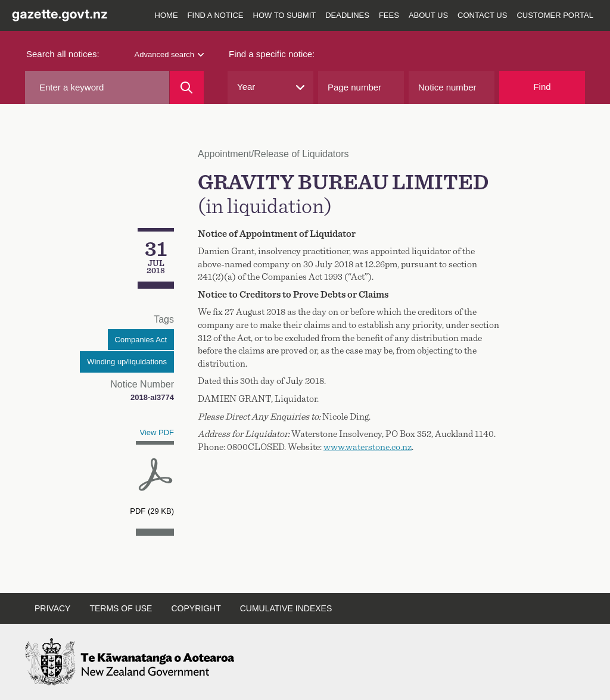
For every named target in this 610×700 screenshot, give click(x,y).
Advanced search (169, 54)
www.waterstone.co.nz (368, 447)
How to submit (285, 15)
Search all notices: (63, 54)
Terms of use (121, 608)
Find (542, 87)
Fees (389, 15)
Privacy (52, 608)
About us (428, 15)
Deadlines (347, 15)
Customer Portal (555, 15)
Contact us (482, 15)
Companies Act (141, 340)
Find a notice (216, 15)
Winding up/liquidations (127, 362)
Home (166, 15)
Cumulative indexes (286, 608)
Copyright (196, 608)
